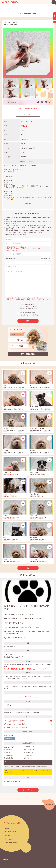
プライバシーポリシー (11, 832)
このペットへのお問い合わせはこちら (28, 109)
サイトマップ (9, 839)
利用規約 (8, 828)
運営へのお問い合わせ (11, 843)
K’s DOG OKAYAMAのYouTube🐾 (15, 724)
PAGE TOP (50, 805)
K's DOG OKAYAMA (27, 13)
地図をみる (28, 697)
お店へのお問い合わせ (28, 790)
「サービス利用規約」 (26, 304)
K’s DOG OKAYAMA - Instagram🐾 (16, 727)
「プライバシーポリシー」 (24, 306)
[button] (1, 859)
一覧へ (28, 568)
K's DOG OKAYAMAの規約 (13, 782)
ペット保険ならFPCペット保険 (14, 721)
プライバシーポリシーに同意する (29, 315)
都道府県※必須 (11, 258)
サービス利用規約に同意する (28, 313)
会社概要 (8, 835)
